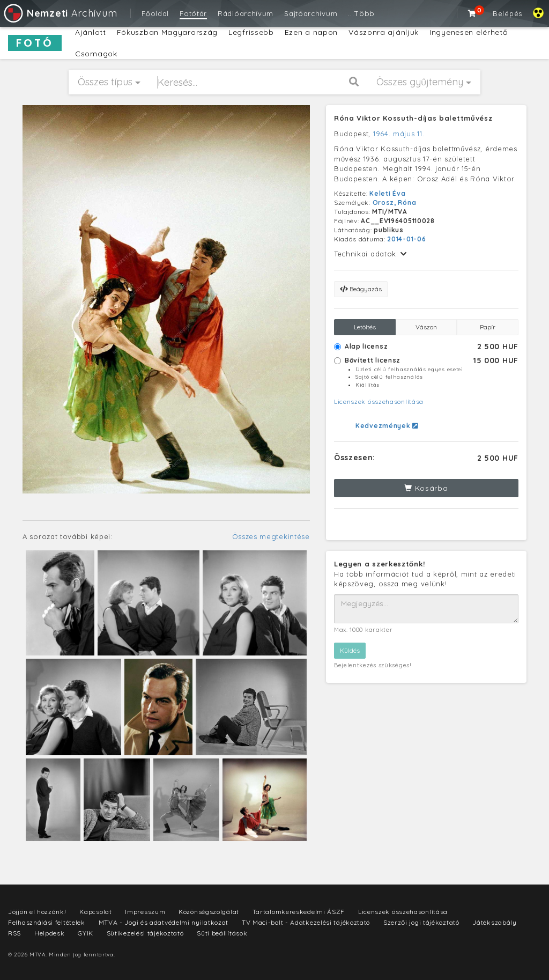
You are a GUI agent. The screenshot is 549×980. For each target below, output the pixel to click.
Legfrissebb (251, 32)
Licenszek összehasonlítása (379, 401)
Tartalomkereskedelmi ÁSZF (299, 912)
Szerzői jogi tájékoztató (421, 922)
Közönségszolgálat (209, 912)
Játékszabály (494, 922)
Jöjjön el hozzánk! (37, 912)
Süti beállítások (222, 933)
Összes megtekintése (271, 536)
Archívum (60, 13)
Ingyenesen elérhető (468, 32)
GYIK (86, 933)
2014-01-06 (406, 239)
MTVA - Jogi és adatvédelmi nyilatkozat (164, 922)
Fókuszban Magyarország (167, 32)
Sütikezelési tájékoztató (145, 933)
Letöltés (365, 327)
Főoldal (155, 13)
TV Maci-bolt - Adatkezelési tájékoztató (306, 922)
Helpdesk (50, 933)
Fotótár (193, 13)
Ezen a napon (311, 32)
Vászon (426, 327)
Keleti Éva (387, 193)
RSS (14, 933)
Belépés (507, 13)
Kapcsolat (95, 912)
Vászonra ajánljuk (384, 32)
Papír (488, 327)
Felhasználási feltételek (47, 922)
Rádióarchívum (246, 13)
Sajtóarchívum (311, 13)
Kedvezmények (387, 426)
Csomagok (96, 54)
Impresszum (145, 912)
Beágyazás (361, 289)
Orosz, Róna (395, 202)
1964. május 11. (399, 134)
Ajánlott (91, 32)
